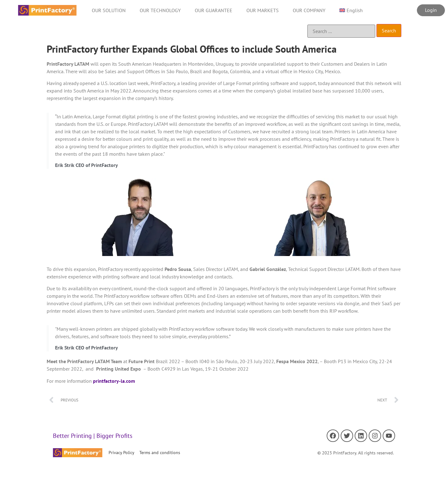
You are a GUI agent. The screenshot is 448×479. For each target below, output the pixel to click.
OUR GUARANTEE (214, 10)
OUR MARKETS (263, 10)
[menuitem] (351, 10)
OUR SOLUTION (109, 10)
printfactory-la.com (113, 381)
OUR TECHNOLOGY (160, 10)
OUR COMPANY (309, 10)
